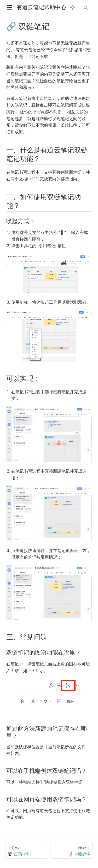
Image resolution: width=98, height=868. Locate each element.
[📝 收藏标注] (72, 851)
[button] (9, 8)
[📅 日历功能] (27, 851)
